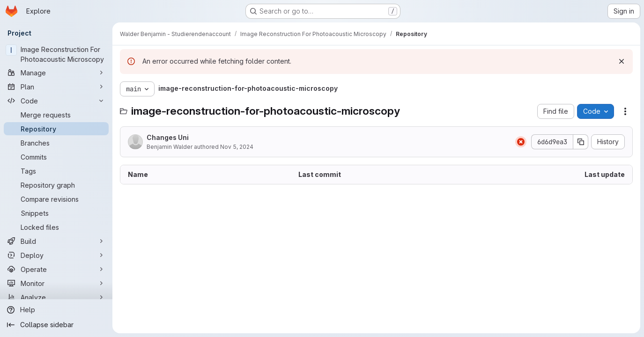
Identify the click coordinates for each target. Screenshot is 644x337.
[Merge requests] (56, 115)
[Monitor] (56, 283)
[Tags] (56, 171)
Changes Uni (168, 137)
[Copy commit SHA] (581, 142)
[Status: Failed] (521, 142)
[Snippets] (56, 213)
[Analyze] (56, 297)
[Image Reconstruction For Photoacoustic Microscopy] (56, 54)
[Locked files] (56, 227)
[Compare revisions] (56, 199)
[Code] (56, 101)
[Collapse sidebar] (56, 325)
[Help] (56, 310)
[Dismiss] (622, 61)
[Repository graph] (56, 185)
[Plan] (56, 87)
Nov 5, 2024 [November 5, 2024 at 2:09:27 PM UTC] (237, 147)
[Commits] (56, 157)
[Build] (56, 241)
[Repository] (56, 129)
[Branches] (56, 143)
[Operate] (56, 269)
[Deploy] (56, 255)
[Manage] (56, 73)
